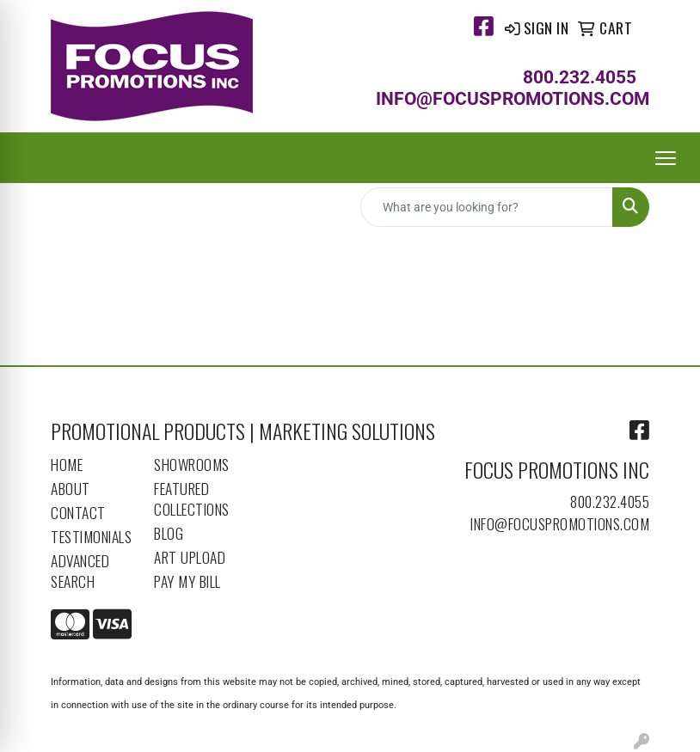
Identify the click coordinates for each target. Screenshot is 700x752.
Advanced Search (80, 571)
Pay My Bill (187, 581)
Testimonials (91, 536)
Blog (169, 533)
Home (67, 464)
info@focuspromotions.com (560, 523)
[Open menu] (666, 158)
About (71, 488)
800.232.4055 (610, 501)
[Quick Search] (487, 207)
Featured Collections (192, 498)
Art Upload (190, 557)
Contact (78, 512)
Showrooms (192, 464)
